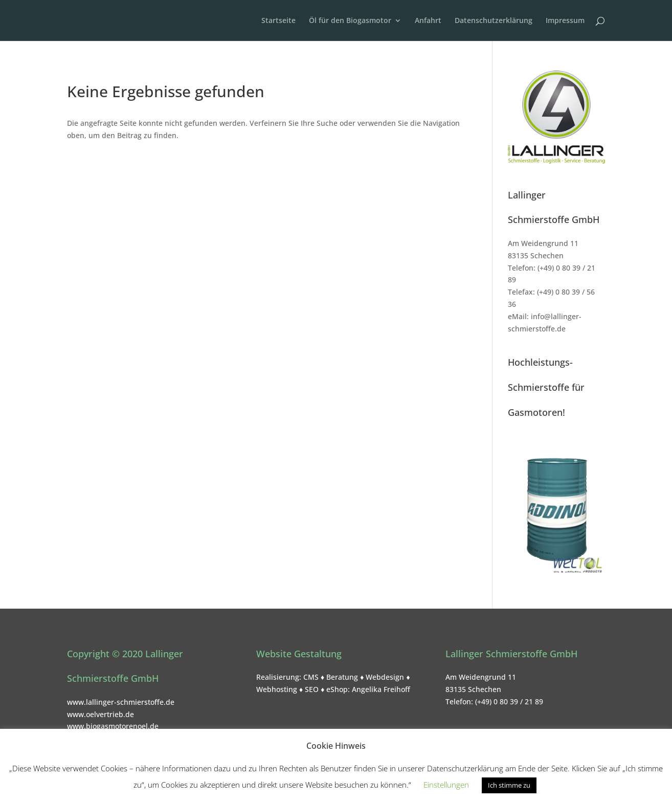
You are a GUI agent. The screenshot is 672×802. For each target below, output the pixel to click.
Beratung (342, 677)
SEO (312, 689)
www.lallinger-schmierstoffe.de (121, 702)
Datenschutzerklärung (494, 21)
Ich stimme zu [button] (509, 785)
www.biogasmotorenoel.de (113, 726)
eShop (337, 689)
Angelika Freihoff (381, 689)
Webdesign (385, 677)
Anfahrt (428, 21)
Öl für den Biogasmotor (350, 21)
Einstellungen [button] (446, 785)
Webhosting (277, 689)
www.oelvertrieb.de (100, 714)
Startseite (278, 21)
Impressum (565, 21)
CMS (311, 677)
